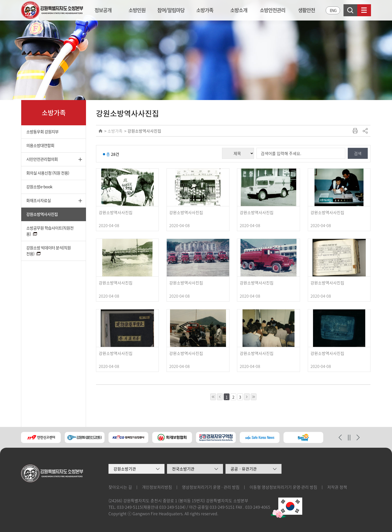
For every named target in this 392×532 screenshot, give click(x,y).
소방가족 (205, 10)
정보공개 (103, 10)
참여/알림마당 (171, 10)
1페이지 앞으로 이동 (220, 397)
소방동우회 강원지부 (42, 132)
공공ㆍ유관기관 (244, 469)
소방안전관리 (272, 10)
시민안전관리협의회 (42, 159)
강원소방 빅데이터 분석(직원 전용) (48, 251)
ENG (333, 10)
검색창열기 (350, 10)
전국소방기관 (183, 469)
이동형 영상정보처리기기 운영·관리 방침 (283, 487)
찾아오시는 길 (120, 487)
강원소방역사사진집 (42, 214)
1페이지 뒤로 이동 (247, 397)
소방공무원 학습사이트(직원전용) (50, 231)
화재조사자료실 (38, 200)
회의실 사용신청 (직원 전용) (48, 173)
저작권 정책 (337, 487)
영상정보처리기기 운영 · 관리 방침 (211, 487)
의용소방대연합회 (40, 145)
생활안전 (306, 10)
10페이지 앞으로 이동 (213, 397)
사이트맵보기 (364, 10)
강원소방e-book (39, 187)
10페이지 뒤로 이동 (254, 397)
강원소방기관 (125, 469)
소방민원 (137, 10)
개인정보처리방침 (157, 487)
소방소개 (239, 10)
